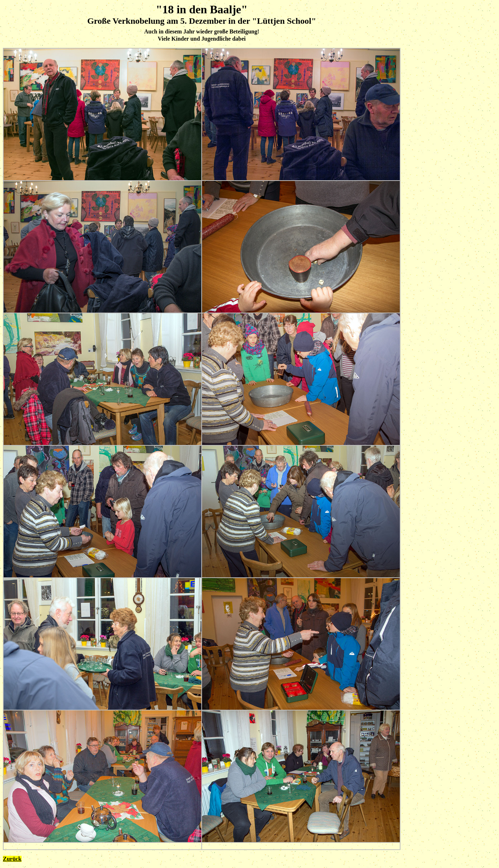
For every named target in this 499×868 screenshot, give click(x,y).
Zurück (12, 859)
